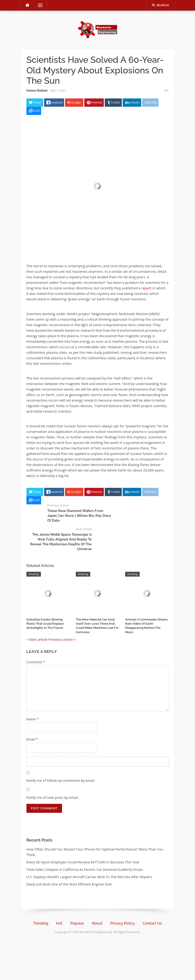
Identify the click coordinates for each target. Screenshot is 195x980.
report (146, 288)
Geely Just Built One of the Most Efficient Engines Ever (69, 884)
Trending (41, 923)
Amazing (34, 574)
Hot (59, 923)
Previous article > (62, 639)
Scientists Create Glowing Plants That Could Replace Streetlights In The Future (45, 624)
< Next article (37, 639)
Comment (36, 662)
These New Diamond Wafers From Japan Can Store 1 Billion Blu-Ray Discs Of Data (79, 516)
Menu (38, 5)
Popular (77, 923)
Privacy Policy (123, 923)
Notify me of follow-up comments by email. (61, 780)
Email (32, 739)
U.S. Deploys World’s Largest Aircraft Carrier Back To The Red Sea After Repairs (89, 877)
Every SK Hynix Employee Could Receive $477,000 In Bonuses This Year (83, 862)
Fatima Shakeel (37, 91)
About (97, 923)
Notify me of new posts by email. (53, 797)
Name (33, 719)
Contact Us (152, 923)
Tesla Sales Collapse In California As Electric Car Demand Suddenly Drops (85, 869)
